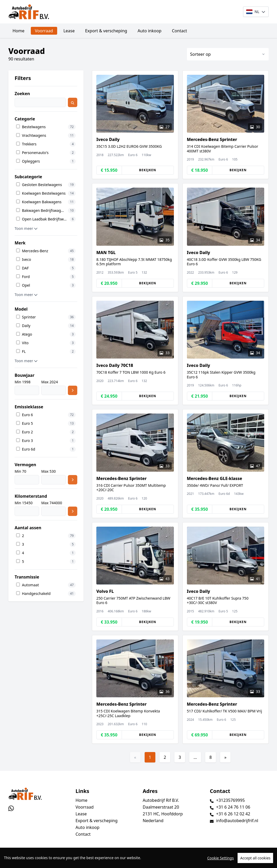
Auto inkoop (150, 31)
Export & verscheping (106, 31)
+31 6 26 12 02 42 (233, 814)
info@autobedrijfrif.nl (237, 821)
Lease (69, 31)
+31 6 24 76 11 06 (233, 807)
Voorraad (44, 31)
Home (19, 31)
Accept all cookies (255, 859)
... (195, 757)
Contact (179, 31)
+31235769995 (231, 800)
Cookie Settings (221, 859)
